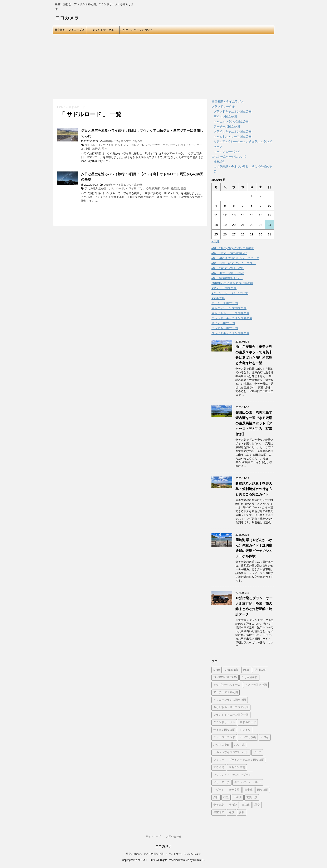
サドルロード (93, 145)
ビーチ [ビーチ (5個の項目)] (257, 752)
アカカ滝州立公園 (96, 188)
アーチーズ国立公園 (227, 126)
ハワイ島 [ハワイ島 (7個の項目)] (240, 745)
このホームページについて (136, 30)
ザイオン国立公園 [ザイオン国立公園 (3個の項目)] (224, 730)
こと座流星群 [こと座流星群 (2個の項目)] (249, 677)
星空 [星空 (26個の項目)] (257, 805)
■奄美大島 (218, 298)
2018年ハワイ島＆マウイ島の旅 (123, 141)
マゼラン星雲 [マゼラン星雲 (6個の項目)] (237, 767)
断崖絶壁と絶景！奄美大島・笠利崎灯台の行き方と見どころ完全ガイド (254, 489)
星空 (105, 149)
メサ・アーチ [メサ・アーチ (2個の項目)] (221, 782)
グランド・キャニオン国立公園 (232, 318)
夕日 (88, 149)
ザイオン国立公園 (225, 116)
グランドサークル (103, 30)
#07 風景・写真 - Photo (228, 273)
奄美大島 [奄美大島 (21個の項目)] (219, 805)
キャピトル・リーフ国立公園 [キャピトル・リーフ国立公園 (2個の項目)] (231, 707)
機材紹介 (219, 161)
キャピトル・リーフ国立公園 (233, 136)
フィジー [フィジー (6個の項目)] (219, 760)
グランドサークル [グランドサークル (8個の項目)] (224, 722)
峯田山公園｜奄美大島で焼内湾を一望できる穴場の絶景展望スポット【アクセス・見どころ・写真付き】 (254, 423)
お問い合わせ (174, 837)
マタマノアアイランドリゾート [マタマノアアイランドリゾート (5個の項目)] (232, 775)
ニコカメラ (67, 18)
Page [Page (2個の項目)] (246, 670)
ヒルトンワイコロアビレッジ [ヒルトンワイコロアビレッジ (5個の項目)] (231, 752)
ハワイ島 (108, 145)
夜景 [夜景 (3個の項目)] (226, 797)
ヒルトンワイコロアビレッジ (133, 145)
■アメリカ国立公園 (224, 288)
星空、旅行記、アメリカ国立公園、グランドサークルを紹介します (163, 854)
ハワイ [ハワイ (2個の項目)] (265, 737)
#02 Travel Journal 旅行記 (229, 253)
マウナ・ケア (160, 145)
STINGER (199, 860)
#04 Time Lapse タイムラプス (234, 263)
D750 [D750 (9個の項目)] (217, 670)
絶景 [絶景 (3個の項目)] (231, 812)
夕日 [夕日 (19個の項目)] (216, 797)
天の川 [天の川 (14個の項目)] (238, 797)
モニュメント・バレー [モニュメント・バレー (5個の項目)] (248, 782)
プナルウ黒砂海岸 (149, 188)
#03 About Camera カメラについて (235, 258)
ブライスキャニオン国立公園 (233, 131)
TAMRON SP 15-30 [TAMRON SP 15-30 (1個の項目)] (225, 677)
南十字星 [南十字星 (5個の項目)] (234, 790)
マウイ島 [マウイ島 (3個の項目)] (219, 767)
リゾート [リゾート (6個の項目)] (219, 790)
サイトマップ (153, 837)
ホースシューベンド (227, 151)
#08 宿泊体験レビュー (227, 278)
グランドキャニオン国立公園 (233, 111)
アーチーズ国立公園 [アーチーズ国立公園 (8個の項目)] (226, 692)
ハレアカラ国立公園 (225, 328)
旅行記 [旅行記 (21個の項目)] (233, 805)
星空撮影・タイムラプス (70, 30)
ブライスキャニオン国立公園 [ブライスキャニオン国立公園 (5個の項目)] (246, 760)
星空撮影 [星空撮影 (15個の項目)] (219, 812)
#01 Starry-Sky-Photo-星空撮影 (233, 248)
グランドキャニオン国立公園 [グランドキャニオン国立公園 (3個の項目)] (231, 715)
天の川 (165, 188)
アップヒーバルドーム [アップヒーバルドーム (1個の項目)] (227, 685)
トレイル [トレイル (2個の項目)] (245, 730)
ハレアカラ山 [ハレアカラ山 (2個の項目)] (248, 737)
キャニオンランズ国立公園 (231, 121)
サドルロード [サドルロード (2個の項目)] (248, 722)
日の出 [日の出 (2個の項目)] (246, 805)
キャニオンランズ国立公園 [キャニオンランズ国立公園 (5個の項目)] (230, 700)
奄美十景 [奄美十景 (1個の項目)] (252, 797)
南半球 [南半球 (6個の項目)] (248, 790)
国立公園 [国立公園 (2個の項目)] (263, 790)
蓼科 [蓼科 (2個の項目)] (242, 812)
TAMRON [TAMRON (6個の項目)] (260, 670)
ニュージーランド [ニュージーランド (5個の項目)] (224, 737)
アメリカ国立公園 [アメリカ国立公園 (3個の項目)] (256, 685)
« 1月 (215, 241)
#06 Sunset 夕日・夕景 (228, 268)
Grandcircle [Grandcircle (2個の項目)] (232, 670)
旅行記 (96, 149)
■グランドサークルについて (230, 293)
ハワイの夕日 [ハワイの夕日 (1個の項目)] (221, 745)
